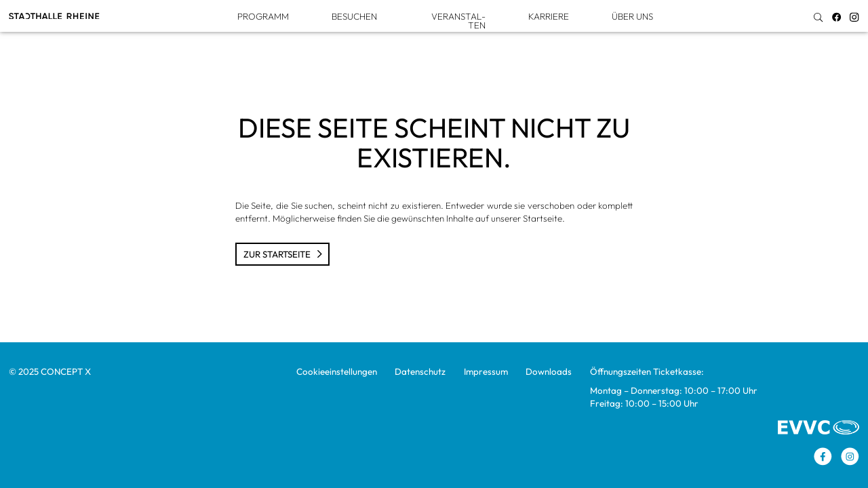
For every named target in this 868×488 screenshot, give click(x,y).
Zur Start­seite (283, 254)
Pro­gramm (263, 16)
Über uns (632, 16)
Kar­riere (549, 16)
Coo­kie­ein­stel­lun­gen (337, 371)
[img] (818, 17)
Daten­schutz (420, 371)
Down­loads (549, 371)
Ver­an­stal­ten (458, 21)
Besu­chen (354, 16)
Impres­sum (486, 371)
